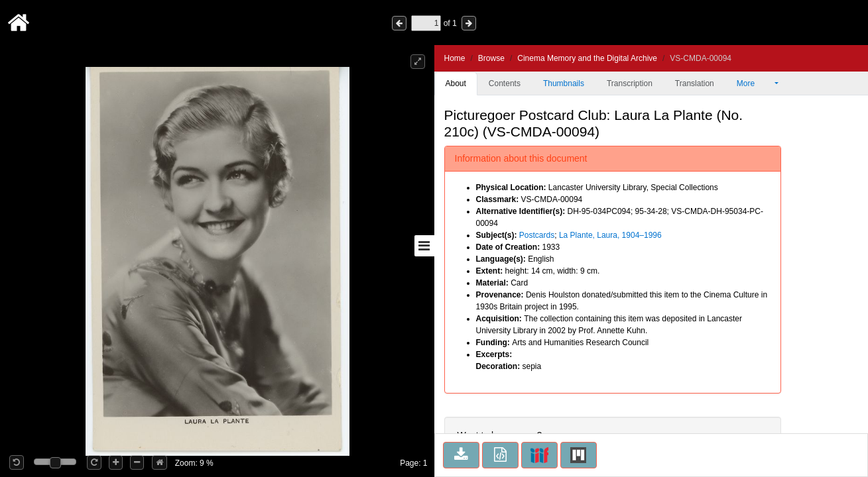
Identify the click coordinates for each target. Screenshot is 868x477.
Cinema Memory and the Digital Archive (587, 58)
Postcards (537, 235)
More (755, 83)
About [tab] (456, 83)
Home (455, 58)
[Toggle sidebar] (424, 246)
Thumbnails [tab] (564, 83)
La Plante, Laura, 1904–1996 (610, 235)
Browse (491, 58)
